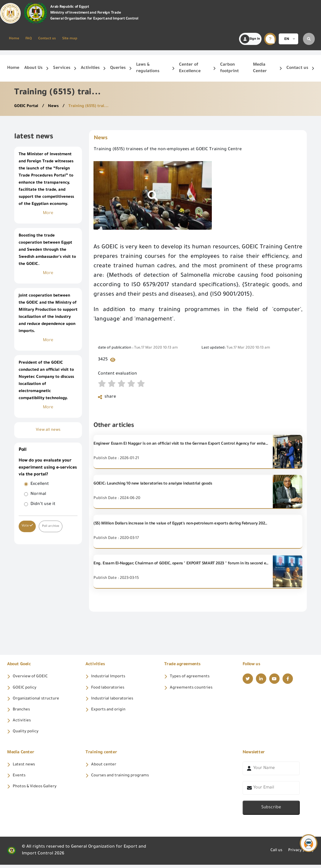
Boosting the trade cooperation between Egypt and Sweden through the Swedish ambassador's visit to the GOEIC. (47, 250)
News (56, 106)
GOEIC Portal (28, 106)
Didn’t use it (43, 504)
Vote (27, 526)
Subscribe (271, 811)
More (48, 213)
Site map (70, 39)
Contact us (47, 39)
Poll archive (51, 526)
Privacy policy (300, 854)
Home (14, 39)
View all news (48, 430)
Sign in (250, 39)
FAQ (29, 39)
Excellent (40, 484)
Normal (38, 494)
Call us (273, 854)
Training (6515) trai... (92, 106)
